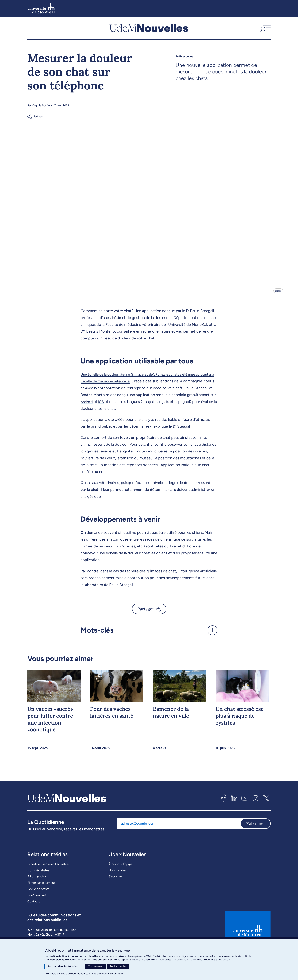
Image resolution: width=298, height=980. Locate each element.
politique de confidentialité (73, 974)
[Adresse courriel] (179, 847)
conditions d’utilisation (110, 974)
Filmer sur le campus (41, 906)
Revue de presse (38, 912)
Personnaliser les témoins (64, 967)
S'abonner (256, 847)
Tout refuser (96, 966)
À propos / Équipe (120, 888)
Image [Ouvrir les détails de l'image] (278, 314)
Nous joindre (117, 894)
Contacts (34, 925)
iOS (133, 425)
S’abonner (115, 900)
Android (117, 425)
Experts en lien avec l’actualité (48, 888)
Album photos (37, 900)
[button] (265, 30)
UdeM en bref (37, 919)
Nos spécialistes (38, 894)
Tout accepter (118, 966)
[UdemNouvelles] (149, 30)
